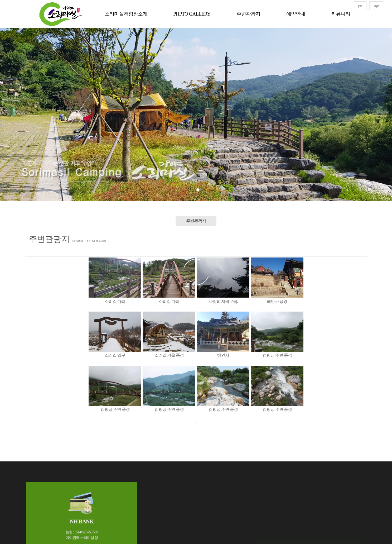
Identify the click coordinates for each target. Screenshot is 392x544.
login (376, 6)
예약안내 (296, 14)
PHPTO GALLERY (192, 14)
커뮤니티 (341, 14)
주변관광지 (248, 14)
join (360, 6)
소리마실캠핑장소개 (126, 14)
